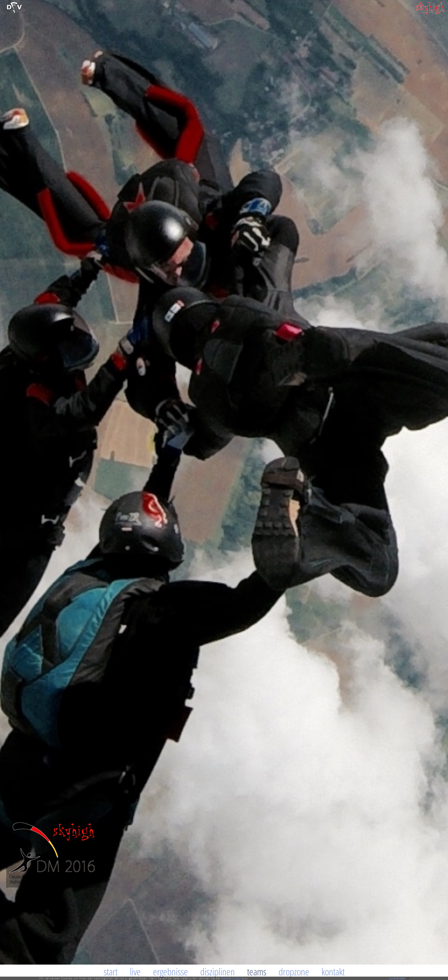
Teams (257, 972)
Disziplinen (218, 972)
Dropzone (294, 972)
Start (111, 972)
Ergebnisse (170, 972)
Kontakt (333, 972)
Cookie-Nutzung (232, 978)
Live (135, 972)
